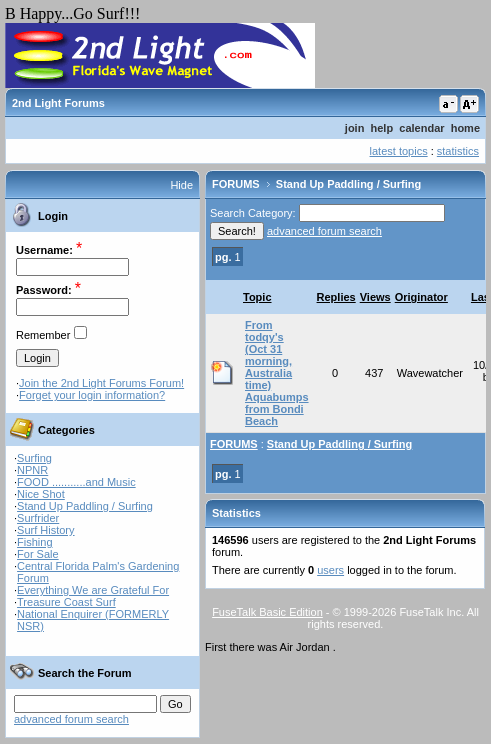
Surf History (45, 530)
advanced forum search (71, 719)
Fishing (34, 542)
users (330, 570)
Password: (44, 290)
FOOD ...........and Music (76, 482)
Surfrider (38, 518)
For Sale (38, 554)
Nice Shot (41, 494)
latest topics (399, 151)
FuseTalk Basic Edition (267, 612)
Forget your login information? (92, 395)
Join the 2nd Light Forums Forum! (101, 383)
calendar (421, 128)
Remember (43, 335)
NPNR (32, 470)
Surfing (34, 458)
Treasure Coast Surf (66, 602)
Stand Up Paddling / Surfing (85, 506)
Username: (44, 250)
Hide (181, 185)
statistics (458, 151)
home (465, 128)
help (382, 128)
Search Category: (253, 213)
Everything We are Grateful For (93, 590)
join (355, 128)
